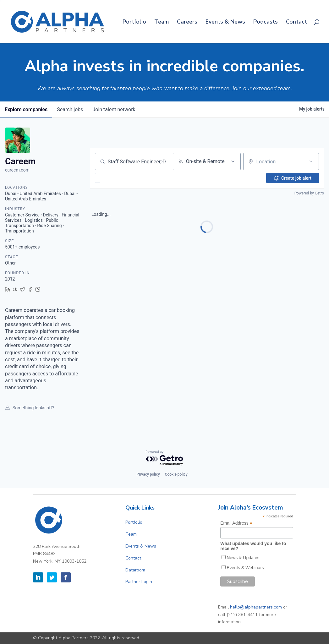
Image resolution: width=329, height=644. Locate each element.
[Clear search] (162, 161)
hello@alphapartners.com (256, 607)
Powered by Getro (309, 193)
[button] (116, 178)
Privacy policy (148, 474)
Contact (296, 22)
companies (26, 109)
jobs (71, 109)
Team (162, 22)
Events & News (225, 22)
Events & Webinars (245, 568)
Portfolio (134, 22)
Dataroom (135, 570)
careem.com (17, 170)
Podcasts (266, 22)
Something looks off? (30, 408)
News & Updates (243, 558)
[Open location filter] (311, 161)
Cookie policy (176, 474)
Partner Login (139, 582)
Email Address (236, 523)
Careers (187, 22)
